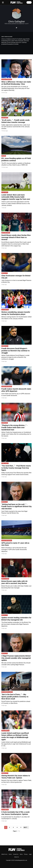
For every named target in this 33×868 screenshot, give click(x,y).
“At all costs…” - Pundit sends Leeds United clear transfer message (15, 121)
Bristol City (5, 273)
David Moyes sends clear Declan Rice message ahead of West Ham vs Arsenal (16, 237)
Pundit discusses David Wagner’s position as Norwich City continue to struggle (15, 351)
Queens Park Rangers (7, 386)
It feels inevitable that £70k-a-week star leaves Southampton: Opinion (15, 813)
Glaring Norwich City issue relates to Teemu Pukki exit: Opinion (16, 777)
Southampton (5, 310)
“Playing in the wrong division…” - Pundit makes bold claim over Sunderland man (14, 427)
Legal (30, 854)
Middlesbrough (5, 730)
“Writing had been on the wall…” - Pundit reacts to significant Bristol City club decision (16, 506)
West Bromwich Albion (7, 692)
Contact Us (16, 854)
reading (4, 156)
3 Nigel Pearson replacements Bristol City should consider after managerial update (16, 658)
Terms (21, 854)
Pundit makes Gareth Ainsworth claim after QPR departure (16, 390)
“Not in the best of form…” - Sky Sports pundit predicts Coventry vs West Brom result (15, 697)
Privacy (26, 854)
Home (10, 854)
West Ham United (6, 233)
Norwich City (5, 346)
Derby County (5, 463)
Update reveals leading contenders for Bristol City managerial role (16, 619)
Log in (29, 2)
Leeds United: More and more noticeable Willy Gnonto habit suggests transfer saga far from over (16, 197)
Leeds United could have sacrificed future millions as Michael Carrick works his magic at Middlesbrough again (15, 736)
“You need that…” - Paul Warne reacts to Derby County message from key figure (16, 468)
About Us (17, 857)
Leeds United (5, 118)
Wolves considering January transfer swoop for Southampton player (16, 313)
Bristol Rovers (5, 579)
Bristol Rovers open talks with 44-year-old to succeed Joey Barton (15, 582)
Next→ (26, 827)
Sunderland (5, 423)
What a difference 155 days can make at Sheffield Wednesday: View (16, 83)
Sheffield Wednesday (7, 79)
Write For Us (4, 854)
